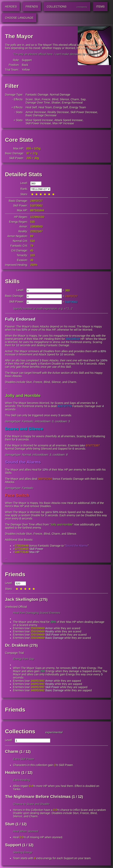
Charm (75, 99)
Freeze (46, 99)
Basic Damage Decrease (41, 115)
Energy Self (61, 107)
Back (25, 65)
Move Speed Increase (39, 120)
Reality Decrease (58, 112)
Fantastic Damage (37, 95)
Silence (65, 99)
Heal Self (31, 107)
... (6, 388)
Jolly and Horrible (23, 396)
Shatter (56, 103)
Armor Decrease (36, 112)
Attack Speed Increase (69, 120)
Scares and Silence (24, 429)
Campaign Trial (14, 653)
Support (27, 60)
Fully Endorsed (20, 319)
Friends (15, 575)
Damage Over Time (38, 103)
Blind (55, 99)
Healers (13, 773)
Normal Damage (60, 95)
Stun (37, 99)
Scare (29, 99)
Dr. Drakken (17, 646)
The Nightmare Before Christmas (38, 797)
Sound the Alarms (23, 462)
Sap (83, 99)
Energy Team (78, 107)
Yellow (26, 70)
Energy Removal (72, 103)
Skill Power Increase (38, 123)
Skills (12, 281)
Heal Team (45, 107)
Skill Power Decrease (84, 112)
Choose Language (19, 18)
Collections (20, 732)
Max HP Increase (63, 123)
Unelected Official (16, 607)
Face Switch (17, 496)
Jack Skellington (22, 600)
